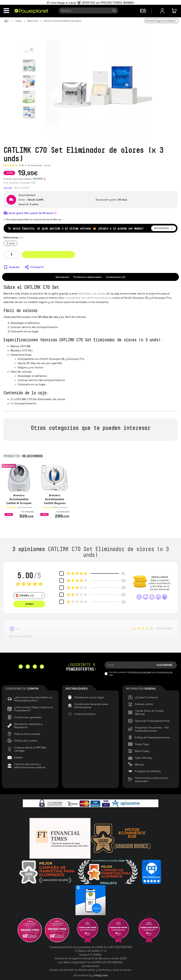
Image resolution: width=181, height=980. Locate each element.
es (143, 11)
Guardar (14, 267)
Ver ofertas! (164, 228)
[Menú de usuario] (162, 11)
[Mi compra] (175, 11)
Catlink (8, 188)
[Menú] (6, 11)
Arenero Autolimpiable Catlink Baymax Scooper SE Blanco (55, 501)
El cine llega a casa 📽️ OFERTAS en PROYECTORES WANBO (91, 3)
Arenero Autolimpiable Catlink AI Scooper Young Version (19, 501)
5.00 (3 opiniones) (30, 165)
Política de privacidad (140, 672)
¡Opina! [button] (29, 604)
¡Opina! (47, 165)
